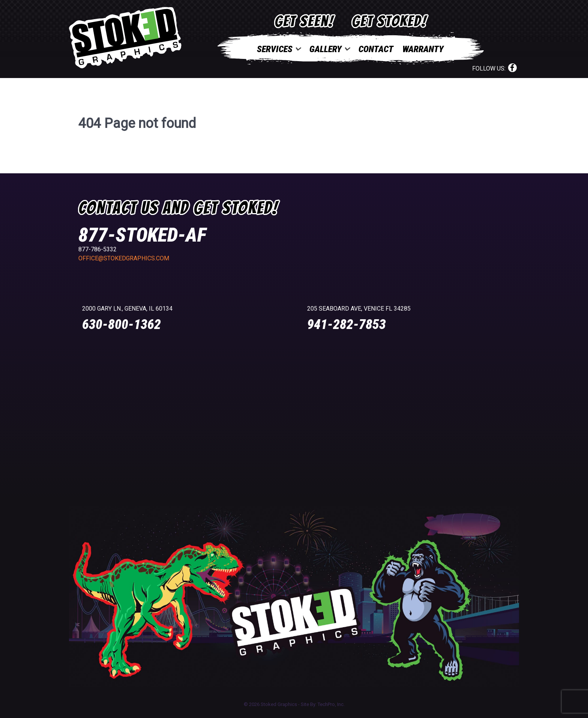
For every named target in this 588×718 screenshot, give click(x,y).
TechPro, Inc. (331, 704)
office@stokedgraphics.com (124, 258)
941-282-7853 (346, 324)
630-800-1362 (121, 324)
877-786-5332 (97, 249)
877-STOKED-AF (142, 235)
